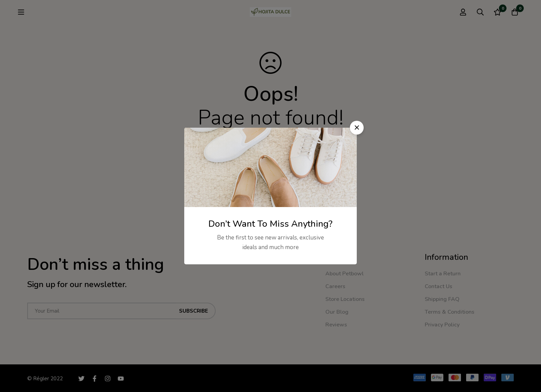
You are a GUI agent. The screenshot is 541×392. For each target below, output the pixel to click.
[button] (357, 128)
